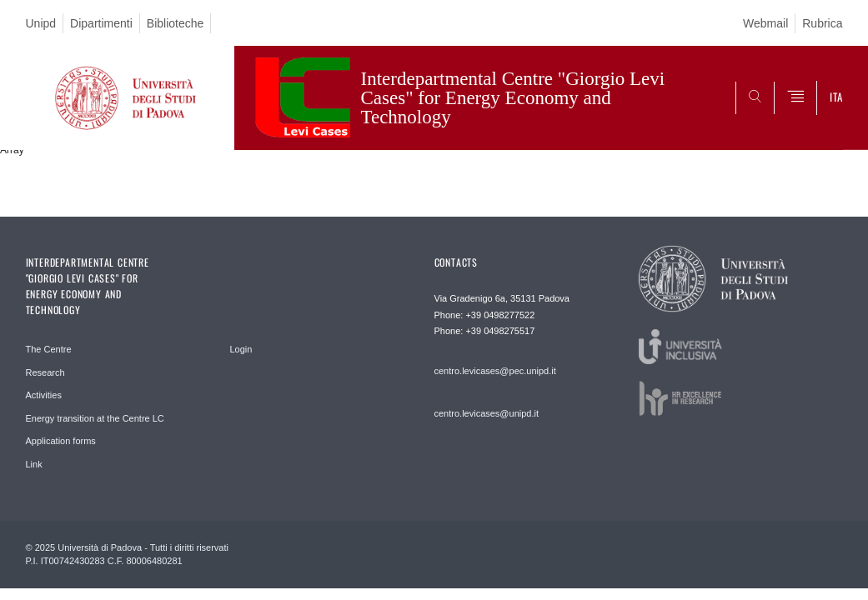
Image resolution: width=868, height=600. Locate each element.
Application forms (61, 441)
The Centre (49, 349)
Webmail (765, 23)
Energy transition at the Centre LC (95, 418)
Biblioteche (176, 23)
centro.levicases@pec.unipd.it (495, 371)
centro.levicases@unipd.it (487, 413)
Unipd (41, 23)
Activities (44, 395)
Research (45, 372)
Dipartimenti (101, 23)
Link (34, 464)
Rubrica (822, 23)
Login (241, 349)
